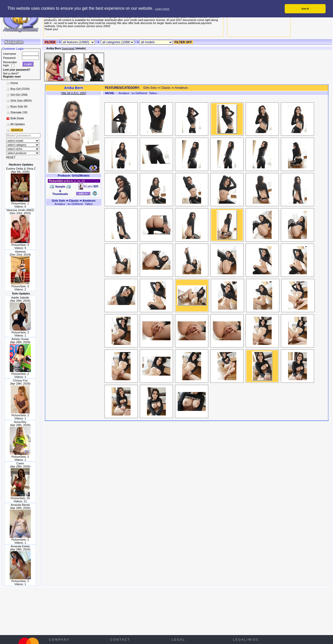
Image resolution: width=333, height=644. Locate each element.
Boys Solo (17, 106)
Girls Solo (17, 101)
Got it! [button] (305, 9)
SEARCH (17, 130)
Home (14, 83)
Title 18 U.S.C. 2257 (74, 93)
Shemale (16, 112)
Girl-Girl (15, 95)
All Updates (17, 124)
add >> (83, 193)
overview (68, 48)
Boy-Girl (16, 89)
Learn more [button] (162, 9)
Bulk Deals (17, 118)
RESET (11, 157)
